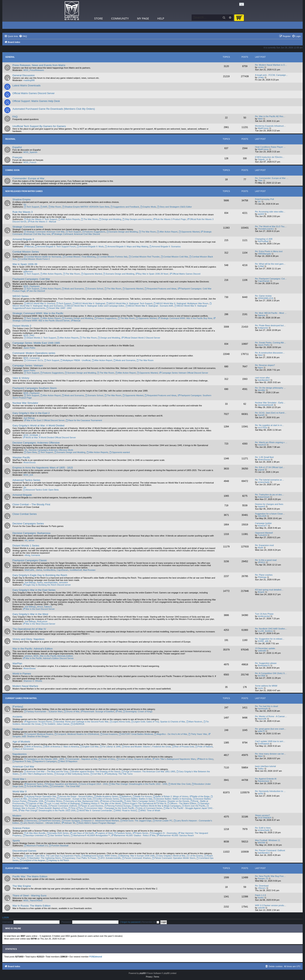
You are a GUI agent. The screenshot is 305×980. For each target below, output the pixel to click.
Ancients (17, 717)
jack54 (261, 214)
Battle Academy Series (106, 796)
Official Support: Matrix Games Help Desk (36, 101)
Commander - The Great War (65, 786)
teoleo (261, 898)
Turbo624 (262, 535)
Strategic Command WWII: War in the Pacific (38, 313)
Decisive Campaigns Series (28, 524)
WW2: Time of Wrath (149, 810)
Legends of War (34, 803)
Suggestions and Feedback (125, 207)
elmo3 (40, 607)
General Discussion (24, 75)
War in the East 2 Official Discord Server (44, 420)
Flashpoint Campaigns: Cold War (31, 279)
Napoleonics (20, 754)
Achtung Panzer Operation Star (40, 796)
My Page (143, 18)
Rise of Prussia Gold (183, 747)
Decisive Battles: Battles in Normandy (173, 799)
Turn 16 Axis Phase (264, 614)
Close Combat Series (25, 514)
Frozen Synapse (71, 821)
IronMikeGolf (76, 570)
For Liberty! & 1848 (110, 747)
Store (99, 18)
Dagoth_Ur (263, 159)
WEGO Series (21, 296)
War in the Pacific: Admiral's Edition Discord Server (48, 658)
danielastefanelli (266, 405)
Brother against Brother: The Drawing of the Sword (95, 771)
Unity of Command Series (149, 808)
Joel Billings (29, 418)
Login (6, 917)
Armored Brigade (22, 495)
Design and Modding (110, 219)
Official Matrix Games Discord (185, 274)
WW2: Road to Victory (125, 810)
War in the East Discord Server (39, 609)
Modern (17, 816)
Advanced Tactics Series (26, 480)
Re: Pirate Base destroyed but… (270, 325)
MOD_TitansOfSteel (33, 900)
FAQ (15, 117)
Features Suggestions (94, 232)
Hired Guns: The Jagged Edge (136, 821)
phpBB (142, 973)
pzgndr (261, 470)
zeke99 (261, 908)
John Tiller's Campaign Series (139, 801)
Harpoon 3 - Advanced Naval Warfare (100, 821)
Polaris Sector (140, 833)
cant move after (262, 378)
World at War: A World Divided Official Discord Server (49, 437)
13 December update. (265, 648)
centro (261, 67)
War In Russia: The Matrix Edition (32, 906)
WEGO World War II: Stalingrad (89, 303)
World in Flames (22, 674)
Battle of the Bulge (199, 796)
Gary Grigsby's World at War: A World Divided (38, 425)
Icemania (36, 555)
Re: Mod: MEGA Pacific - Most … (271, 313)
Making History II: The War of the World (101, 803)
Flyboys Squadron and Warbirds (61, 784)
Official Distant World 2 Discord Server (141, 338)
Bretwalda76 (264, 665)
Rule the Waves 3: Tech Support (40, 219)
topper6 (262, 506)
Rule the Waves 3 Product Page (169, 219)
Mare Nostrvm (194, 722)
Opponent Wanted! (264, 533)
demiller (262, 390)
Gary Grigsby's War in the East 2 (31, 413)
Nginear (262, 315)
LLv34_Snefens (265, 631)
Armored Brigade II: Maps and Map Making (127, 247)
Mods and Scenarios (73, 289)
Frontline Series (53, 801)
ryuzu (261, 688)
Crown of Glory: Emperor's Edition (134, 759)
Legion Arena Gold (120, 722)
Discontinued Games (24, 851)
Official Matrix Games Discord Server (34, 93)
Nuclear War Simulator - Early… (270, 403)
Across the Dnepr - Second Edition (75, 796)
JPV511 (262, 562)
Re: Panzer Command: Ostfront (270, 850)
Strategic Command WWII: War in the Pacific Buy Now (185, 318)
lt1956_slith (263, 641)
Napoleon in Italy (22, 761)
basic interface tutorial (265, 766)
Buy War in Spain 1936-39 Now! (152, 274)
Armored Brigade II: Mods (90, 247)
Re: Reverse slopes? (265, 365)
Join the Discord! (36, 291)
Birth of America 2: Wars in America (61, 747)
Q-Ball (261, 266)
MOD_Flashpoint (31, 286)
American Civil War (23, 767)
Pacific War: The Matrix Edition (30, 876)
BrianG (261, 592)
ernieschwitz (264, 482)
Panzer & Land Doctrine (91, 806)
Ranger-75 (263, 878)
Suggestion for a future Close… (270, 514)
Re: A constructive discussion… (270, 353)
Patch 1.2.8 (260, 895)
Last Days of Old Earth (82, 833)
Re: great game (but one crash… (271, 729)
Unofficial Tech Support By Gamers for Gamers (39, 126)
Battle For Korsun (142, 796)
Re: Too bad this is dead (266, 706)
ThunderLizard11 (266, 229)
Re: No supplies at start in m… (270, 425)
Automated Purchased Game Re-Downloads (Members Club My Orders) (54, 109)
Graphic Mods (148, 207)
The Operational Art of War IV (29, 629)
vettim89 (262, 651)
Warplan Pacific (21, 457)
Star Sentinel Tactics (59, 835)
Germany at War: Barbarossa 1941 (81, 801)
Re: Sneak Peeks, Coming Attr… (271, 343)
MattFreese (263, 128)
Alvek (261, 548)
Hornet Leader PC (163, 821)
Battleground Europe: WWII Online (99, 856)
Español (17, 147)
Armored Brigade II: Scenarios (165, 247)
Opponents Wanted (189, 232)
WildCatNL (30, 570)
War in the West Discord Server (39, 624)
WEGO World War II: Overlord (39, 303)
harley (40, 582)
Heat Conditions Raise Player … (270, 147)
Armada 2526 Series (58, 833)
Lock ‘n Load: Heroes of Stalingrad (62, 803)
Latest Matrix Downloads (26, 85)
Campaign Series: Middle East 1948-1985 (36, 343)
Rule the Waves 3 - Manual (42, 222)
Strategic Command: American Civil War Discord (76, 234)
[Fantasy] (18, 707)
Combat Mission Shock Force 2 (34, 259)
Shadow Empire (21, 199)
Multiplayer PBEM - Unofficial (75, 360)
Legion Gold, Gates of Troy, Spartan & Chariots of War (158, 722)
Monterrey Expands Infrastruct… (270, 126)
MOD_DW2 (29, 335)
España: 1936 (35, 801)
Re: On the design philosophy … (270, 388)
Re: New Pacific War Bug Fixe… (270, 876)
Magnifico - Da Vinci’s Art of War (171, 734)
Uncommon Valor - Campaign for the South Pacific (109, 808)
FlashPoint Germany (50, 821)
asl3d (260, 794)
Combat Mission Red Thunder (144, 257)
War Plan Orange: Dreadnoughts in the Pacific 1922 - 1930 (138, 784)
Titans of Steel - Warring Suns (29, 896)
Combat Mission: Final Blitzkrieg (79, 257)
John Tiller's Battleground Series (36, 774)
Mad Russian (89, 570)
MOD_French (30, 162)
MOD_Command (31, 358)
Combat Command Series (42, 799)
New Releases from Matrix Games (24, 191)
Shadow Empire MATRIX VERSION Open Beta (86, 207)
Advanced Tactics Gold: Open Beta (41, 490)
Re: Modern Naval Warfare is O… (271, 65)
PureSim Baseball (59, 846)
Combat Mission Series (26, 252)
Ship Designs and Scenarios (137, 219)
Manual (29, 247)
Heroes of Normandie (111, 801)
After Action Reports (69, 219)
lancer (32, 540)
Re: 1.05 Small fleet (264, 457)
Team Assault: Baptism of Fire (52, 808)
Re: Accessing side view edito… (270, 212)
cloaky (261, 77)
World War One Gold (179, 784)
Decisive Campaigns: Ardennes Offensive (36, 443)
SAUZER (262, 516)
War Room (55, 207)
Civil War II (97, 774)
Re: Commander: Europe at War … (272, 178)
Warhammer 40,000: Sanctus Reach (175, 835)
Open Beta (30, 452)
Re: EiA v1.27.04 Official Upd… (270, 467)
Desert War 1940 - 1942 (59, 308)
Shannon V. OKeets (33, 681)
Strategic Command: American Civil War (44, 232)
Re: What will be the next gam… (270, 264)
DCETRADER (265, 818)
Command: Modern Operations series (34, 353)
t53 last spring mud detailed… (269, 590)
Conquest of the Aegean (32, 860)
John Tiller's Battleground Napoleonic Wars (174, 759)
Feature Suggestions (105, 318)
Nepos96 (262, 719)
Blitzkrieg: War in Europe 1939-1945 (136, 856)
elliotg (27, 555)
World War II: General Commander (94, 810)
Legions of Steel (104, 833)
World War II (20, 791)
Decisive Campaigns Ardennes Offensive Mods (51, 450)
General (10, 57)
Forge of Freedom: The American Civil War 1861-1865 (148, 771)
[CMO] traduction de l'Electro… (270, 157)
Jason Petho (29, 348)
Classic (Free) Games (17, 868)
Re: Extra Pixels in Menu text (269, 251)
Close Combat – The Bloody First (31, 504)
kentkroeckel (264, 616)
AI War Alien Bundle (35, 833)
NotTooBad (263, 241)
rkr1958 (262, 676)
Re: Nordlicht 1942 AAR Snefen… (271, 629)
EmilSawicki (264, 744)
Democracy (31, 821)
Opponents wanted (120, 452)
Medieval (18, 729)
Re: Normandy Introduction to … (270, 791)
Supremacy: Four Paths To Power (79, 858)
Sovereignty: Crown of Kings (138, 711)
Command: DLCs (33, 360)
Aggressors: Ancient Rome (38, 722)
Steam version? (262, 815)
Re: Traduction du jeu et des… (270, 495)
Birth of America (33, 747)
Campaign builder (263, 523)
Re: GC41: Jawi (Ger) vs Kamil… (271, 413)
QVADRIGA (77, 724)
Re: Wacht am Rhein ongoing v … (271, 442)
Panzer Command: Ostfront (63, 806)
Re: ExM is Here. (263, 828)
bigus (260, 368)
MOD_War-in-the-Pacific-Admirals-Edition (53, 656)
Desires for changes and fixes (269, 504)
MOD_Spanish (30, 152)
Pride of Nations (204, 747)
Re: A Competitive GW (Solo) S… (271, 673)
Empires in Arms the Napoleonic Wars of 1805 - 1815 (43, 468)
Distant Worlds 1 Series (26, 546)
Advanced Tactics (33, 784)
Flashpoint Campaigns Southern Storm (35, 388)
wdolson (28, 656)
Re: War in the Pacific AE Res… (270, 116)
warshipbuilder (51, 582)
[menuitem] (23, 36)
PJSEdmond (96, 957)
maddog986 (29, 80)
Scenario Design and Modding (122, 232)
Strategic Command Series (28, 227)
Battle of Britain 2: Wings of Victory (171, 796)
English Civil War (89, 747)
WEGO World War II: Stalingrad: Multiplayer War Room (181, 303)
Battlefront (125, 796)
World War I (19, 779)
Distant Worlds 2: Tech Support (40, 338)
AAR (44, 207)
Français (17, 157)
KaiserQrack (264, 497)
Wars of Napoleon (67, 761)
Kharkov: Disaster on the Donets (172, 801)
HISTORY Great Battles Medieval (136, 734)
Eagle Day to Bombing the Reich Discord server (47, 585)
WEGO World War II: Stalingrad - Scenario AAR (149, 306)
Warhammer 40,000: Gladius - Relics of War (133, 835)
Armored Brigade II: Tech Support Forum (55, 247)
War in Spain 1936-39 (25, 264)
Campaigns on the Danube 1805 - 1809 (44, 759)
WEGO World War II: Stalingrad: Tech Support (129, 303)
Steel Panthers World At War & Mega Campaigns (156, 806)
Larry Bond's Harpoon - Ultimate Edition (40, 823)
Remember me (151, 922)
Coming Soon (12, 170)
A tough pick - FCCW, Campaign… (271, 75)
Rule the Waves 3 (23, 212)
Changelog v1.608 (264, 239)
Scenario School (94, 289)
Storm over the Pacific (194, 806)
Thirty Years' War (198, 734)
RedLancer (42, 621)
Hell (119, 711)
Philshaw (262, 577)
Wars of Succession (23, 749)
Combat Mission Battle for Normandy (43, 257)
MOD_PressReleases (34, 70)
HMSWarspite (264, 254)
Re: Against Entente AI (266, 779)
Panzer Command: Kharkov (136, 858)
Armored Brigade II (23, 239)
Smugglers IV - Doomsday (163, 833)
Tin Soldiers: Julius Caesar (56, 724)
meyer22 (262, 445)
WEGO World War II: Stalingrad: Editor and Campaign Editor (94, 306)
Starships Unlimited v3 (35, 835)
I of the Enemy (195, 856)
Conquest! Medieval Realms (39, 734)
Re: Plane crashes (264, 575)
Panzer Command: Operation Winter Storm (174, 858)
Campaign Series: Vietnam (28, 365)
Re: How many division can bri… (270, 754)
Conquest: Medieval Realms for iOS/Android (77, 734)
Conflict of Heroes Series (106, 799)
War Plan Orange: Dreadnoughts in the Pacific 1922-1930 (47, 810)
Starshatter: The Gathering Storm (44, 858)
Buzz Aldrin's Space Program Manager (96, 823)
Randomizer (264, 781)
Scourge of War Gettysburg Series (72, 774)
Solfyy (261, 769)
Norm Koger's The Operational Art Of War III (144, 803)
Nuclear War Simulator (25, 403)
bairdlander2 (264, 380)
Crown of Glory (107, 759)
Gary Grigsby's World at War (171, 856)
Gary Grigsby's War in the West (30, 614)
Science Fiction (21, 828)
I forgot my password (130, 922)
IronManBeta (49, 570)
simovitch (63, 582)
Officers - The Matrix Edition (182, 803)
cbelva (39, 570)
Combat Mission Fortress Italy (112, 257)
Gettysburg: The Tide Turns (118, 774)
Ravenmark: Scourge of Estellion (98, 711)
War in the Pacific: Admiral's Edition (33, 649)
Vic (25, 204)
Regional (10, 139)
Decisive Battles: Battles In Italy (136, 799)
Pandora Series (123, 833)
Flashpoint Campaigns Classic (30, 560)
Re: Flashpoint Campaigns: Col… (271, 279)
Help (161, 18)
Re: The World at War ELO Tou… (271, 226)
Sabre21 (48, 607)
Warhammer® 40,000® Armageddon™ (90, 835)
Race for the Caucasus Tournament (84, 420)
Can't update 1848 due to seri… (270, 741)
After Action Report (167, 232)
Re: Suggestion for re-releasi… (270, 639)
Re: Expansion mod (264, 545)
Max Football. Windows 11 (268, 840)
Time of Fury (75, 808)
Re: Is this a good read (266, 560)
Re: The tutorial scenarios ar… (270, 480)
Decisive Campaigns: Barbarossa (31, 533)
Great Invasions (109, 734)
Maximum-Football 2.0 (36, 846)
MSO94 (262, 843)
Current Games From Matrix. (21, 698)
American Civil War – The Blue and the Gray (46, 771)
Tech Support (32, 207)
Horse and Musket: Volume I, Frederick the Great (146, 747)
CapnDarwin (264, 281)
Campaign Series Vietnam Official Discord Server (184, 373)
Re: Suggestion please (266, 663)
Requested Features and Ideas (160, 289)
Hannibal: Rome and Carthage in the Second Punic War (81, 722)
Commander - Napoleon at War (81, 759)
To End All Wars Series (36, 786)
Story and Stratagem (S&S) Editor (174, 207)
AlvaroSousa (29, 462)
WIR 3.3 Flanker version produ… (271, 905)
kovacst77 (263, 526)
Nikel (260, 119)
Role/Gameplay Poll (264, 199)
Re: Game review (263, 296)
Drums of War (72, 711)
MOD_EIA (28, 475)
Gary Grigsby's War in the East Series (34, 590)
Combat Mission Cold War (174, 257)
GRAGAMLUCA (266, 298)
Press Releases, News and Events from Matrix (39, 65)
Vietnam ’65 (68, 823)
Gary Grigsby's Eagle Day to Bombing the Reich (40, 575)
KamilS (261, 415)
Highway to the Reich (58, 860)
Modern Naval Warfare (25, 686)
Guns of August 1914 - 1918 (93, 784)
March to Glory (205, 759)
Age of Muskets (21, 742)
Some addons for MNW (266, 686)
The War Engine (22, 886)
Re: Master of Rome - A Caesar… (271, 716)
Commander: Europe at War (28, 178)
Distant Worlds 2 (22, 326)
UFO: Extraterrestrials (109, 858)
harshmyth (263, 709)
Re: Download (262, 886)
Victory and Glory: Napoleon (28, 639)
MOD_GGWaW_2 (32, 435)
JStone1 (262, 888)
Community (120, 18)
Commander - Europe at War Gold (74, 799)
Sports (16, 841)
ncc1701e (263, 428)
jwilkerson (28, 271)
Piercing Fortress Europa (117, 806)
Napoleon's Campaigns (44, 761)
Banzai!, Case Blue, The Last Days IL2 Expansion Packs (52, 856)
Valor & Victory (21, 378)
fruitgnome (263, 328)
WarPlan (17, 663)
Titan (260, 180)
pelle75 (261, 731)
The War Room (89, 219)
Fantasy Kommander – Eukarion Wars (43, 711)
